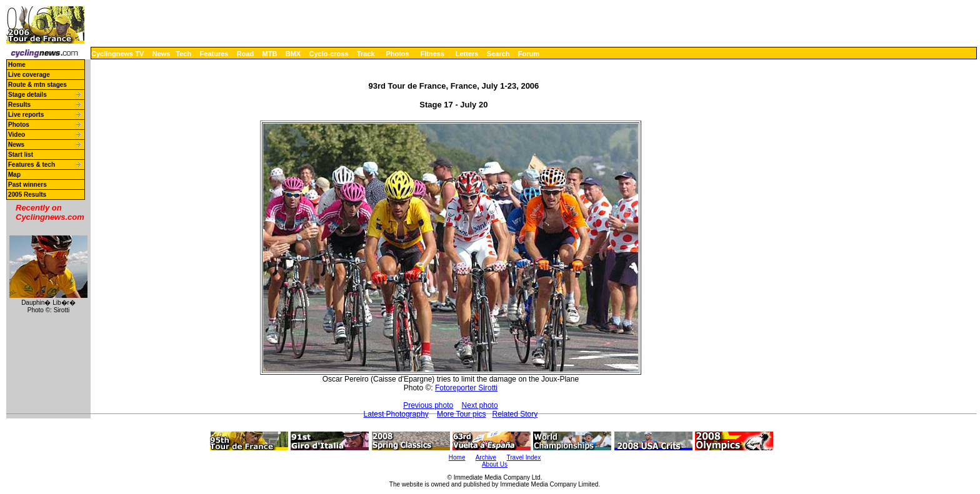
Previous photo (428, 405)
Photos (397, 54)
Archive (486, 457)
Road (246, 54)
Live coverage (29, 75)
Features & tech (32, 165)
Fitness (432, 54)
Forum (529, 54)
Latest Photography (396, 414)
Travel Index (524, 457)
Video (17, 135)
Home (17, 65)
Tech (183, 54)
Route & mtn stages (37, 85)
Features (214, 54)
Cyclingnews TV (117, 54)
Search (498, 54)
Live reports (26, 115)
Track (366, 54)
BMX (293, 54)
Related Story (515, 414)
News (162, 54)
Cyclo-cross (329, 54)
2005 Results (27, 195)
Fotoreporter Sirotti (466, 388)
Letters (467, 54)
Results (19, 105)
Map (14, 175)
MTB (270, 54)
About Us (495, 464)
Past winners (27, 185)
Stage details (27, 95)
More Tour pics (461, 414)
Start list (21, 155)
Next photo (480, 405)
